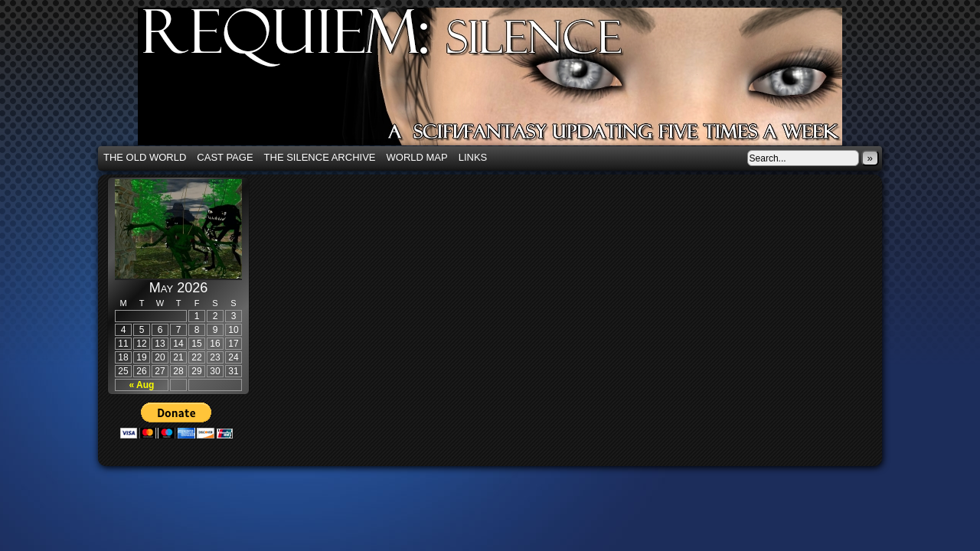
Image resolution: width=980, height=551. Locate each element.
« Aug (142, 385)
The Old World (145, 157)
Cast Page (225, 157)
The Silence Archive (320, 157)
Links (473, 157)
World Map (417, 157)
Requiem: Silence (513, 81)
